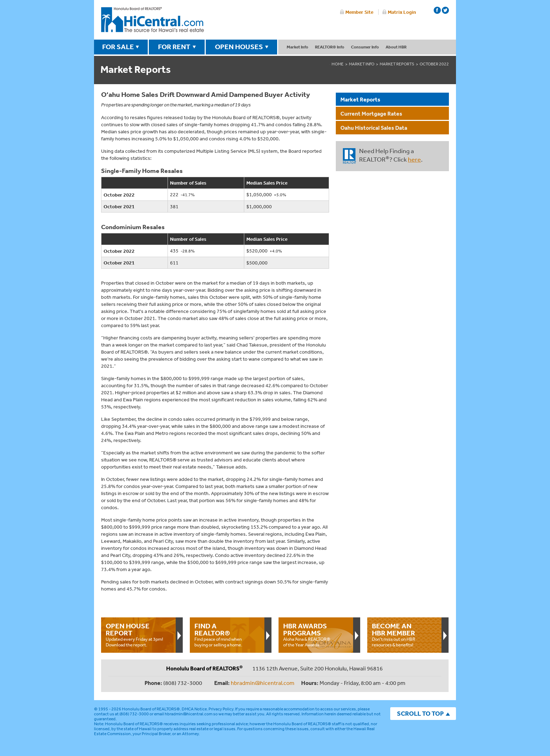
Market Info (297, 47)
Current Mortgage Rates (371, 114)
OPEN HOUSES (239, 47)
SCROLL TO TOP (420, 713)
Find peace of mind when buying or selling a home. (227, 635)
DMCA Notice (194, 709)
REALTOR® (349, 156)
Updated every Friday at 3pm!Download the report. (138, 635)
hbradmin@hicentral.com (263, 683)
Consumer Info (365, 47)
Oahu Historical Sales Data (374, 128)
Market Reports (397, 64)
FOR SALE (118, 47)
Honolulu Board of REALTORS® (151, 709)
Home (338, 64)
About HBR (396, 47)
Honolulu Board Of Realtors (153, 20)
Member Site (359, 12)
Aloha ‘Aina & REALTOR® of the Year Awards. (316, 635)
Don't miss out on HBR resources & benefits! (404, 635)
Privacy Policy (221, 709)
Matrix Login (402, 12)
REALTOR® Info (330, 47)
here (414, 159)
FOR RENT (174, 47)
